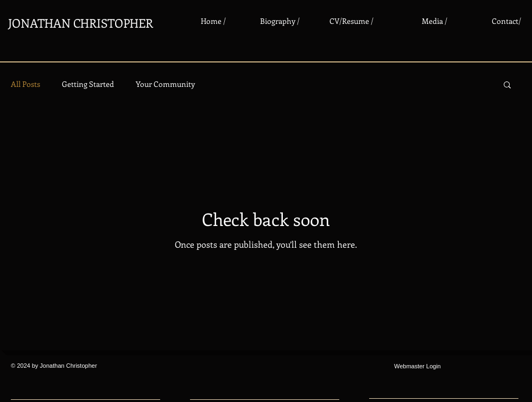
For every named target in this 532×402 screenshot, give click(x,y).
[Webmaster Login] (417, 367)
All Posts (26, 84)
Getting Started (88, 84)
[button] (507, 86)
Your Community (165, 84)
